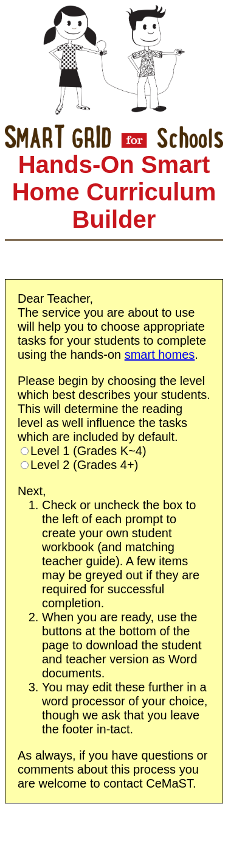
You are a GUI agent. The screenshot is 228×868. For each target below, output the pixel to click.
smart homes (160, 355)
